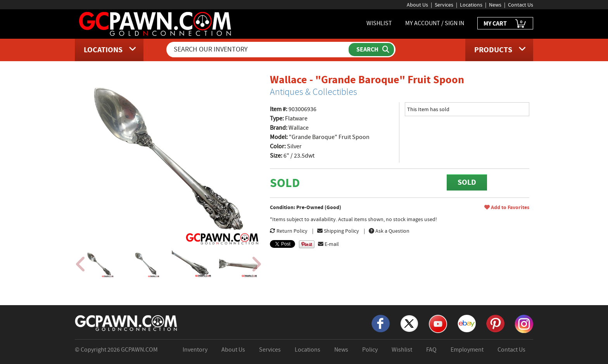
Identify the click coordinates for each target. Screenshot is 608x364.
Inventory (195, 350)
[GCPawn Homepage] (156, 23)
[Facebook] (381, 323)
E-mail (328, 244)
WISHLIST (379, 23)
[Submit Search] (371, 50)
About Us (417, 5)
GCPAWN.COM (139, 350)
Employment (467, 350)
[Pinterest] (495, 323)
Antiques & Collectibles (313, 92)
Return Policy (289, 231)
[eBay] (467, 323)
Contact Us (521, 5)
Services (444, 5)
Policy (370, 350)
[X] (409, 323)
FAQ (431, 350)
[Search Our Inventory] (258, 50)
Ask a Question (389, 231)
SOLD (467, 182)
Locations (471, 5)
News (495, 5)
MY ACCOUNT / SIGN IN (435, 23)
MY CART (505, 24)
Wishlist (402, 350)
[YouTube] (438, 323)
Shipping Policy (338, 231)
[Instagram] (524, 323)
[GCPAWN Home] (126, 323)
